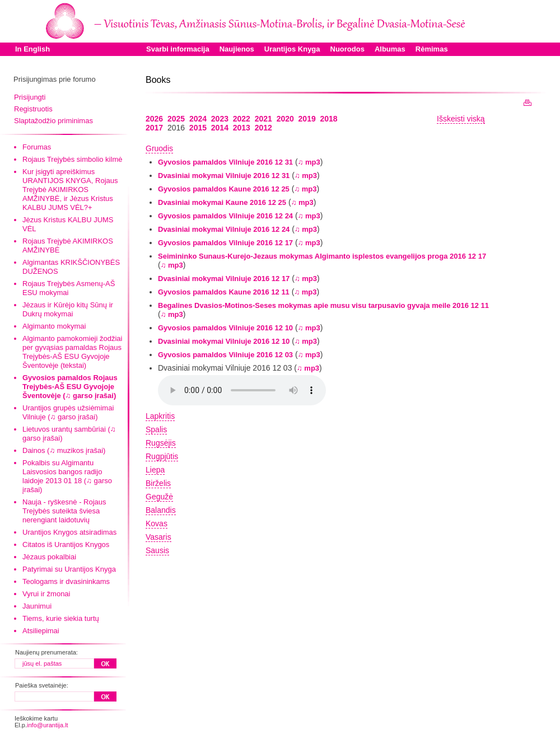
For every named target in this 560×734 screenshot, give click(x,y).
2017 (154, 128)
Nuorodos (347, 49)
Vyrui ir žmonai (46, 594)
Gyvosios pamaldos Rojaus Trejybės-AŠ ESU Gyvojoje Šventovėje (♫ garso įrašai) (70, 387)
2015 (198, 128)
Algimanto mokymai (54, 326)
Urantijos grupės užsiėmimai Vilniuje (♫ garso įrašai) (68, 412)
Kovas (157, 523)
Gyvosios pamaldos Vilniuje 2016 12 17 (225, 243)
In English (32, 49)
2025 (176, 119)
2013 (242, 128)
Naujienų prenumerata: (46, 652)
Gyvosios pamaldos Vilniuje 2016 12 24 (225, 216)
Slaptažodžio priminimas (53, 121)
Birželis (158, 483)
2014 (220, 128)
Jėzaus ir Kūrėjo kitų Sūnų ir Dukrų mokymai (68, 309)
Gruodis (159, 148)
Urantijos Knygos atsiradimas (69, 532)
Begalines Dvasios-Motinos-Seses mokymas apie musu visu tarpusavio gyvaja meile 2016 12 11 (323, 305)
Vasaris (158, 537)
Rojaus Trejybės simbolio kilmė (72, 159)
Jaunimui (37, 606)
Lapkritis (160, 416)
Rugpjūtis (162, 456)
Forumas (37, 147)
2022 (242, 119)
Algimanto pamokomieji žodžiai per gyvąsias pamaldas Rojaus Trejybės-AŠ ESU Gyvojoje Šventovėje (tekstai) (72, 352)
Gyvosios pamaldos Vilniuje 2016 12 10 (225, 328)
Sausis (157, 550)
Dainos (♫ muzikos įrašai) (64, 450)
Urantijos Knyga (292, 49)
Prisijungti (30, 97)
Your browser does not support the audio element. (242, 390)
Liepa (155, 470)
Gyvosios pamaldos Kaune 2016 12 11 (224, 292)
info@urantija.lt (48, 725)
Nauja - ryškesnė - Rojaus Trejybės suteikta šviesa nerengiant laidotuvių (64, 511)
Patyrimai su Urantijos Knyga (69, 569)
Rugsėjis (161, 443)
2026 (154, 119)
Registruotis (33, 109)
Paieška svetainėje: (42, 685)
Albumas (390, 49)
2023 (220, 119)
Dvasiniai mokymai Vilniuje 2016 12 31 (224, 176)
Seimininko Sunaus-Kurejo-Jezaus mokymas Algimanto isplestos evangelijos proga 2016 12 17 (322, 256)
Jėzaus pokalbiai (49, 557)
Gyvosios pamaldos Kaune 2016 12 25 (224, 189)
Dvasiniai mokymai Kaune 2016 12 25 (222, 202)
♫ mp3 (309, 162)
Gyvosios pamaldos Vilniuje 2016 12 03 (225, 355)
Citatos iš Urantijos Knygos (66, 544)
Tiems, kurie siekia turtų (61, 618)
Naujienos (237, 49)
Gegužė (159, 497)
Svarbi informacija (178, 49)
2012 (263, 128)
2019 (307, 119)
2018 (329, 119)
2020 (285, 119)
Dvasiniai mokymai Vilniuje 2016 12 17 (224, 279)
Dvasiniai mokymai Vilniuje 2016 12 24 (224, 229)
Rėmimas (432, 49)
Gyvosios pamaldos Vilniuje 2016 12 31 (225, 162)
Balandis (161, 510)
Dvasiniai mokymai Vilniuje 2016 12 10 (224, 341)
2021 (263, 119)
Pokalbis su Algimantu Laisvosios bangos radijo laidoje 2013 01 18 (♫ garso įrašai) (67, 476)
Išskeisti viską (461, 119)
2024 (198, 119)
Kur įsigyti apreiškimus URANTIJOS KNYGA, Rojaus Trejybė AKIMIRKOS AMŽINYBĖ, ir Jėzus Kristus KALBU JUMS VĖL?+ (70, 190)
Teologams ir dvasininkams (66, 581)
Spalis (156, 429)
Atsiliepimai (41, 631)
